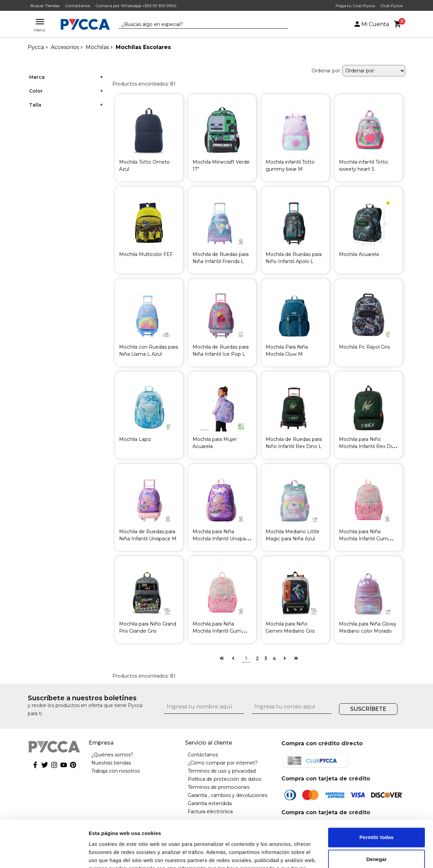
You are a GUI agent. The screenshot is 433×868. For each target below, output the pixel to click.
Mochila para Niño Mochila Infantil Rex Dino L (368, 446)
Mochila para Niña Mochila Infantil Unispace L (222, 539)
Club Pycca (391, 6)
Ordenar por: (326, 71)
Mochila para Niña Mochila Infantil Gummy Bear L (367, 539)
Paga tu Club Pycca (355, 6)
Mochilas (97, 47)
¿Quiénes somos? (112, 755)
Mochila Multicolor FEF (146, 254)
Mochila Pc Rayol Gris (364, 347)
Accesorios (65, 47)
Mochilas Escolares (143, 47)
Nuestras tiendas (111, 763)
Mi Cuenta (371, 24)
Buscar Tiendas (45, 6)
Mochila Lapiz (135, 439)
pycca (36, 47)
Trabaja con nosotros (116, 771)
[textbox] (198, 25)
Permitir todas (377, 797)
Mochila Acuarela (359, 254)
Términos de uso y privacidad (222, 771)
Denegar (377, 819)
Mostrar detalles (108, 855)
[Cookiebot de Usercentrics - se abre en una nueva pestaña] (44, 855)
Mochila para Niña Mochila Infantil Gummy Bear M (221, 631)
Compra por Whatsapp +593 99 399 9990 (136, 6)
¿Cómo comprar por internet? (223, 763)
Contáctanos (77, 6)
